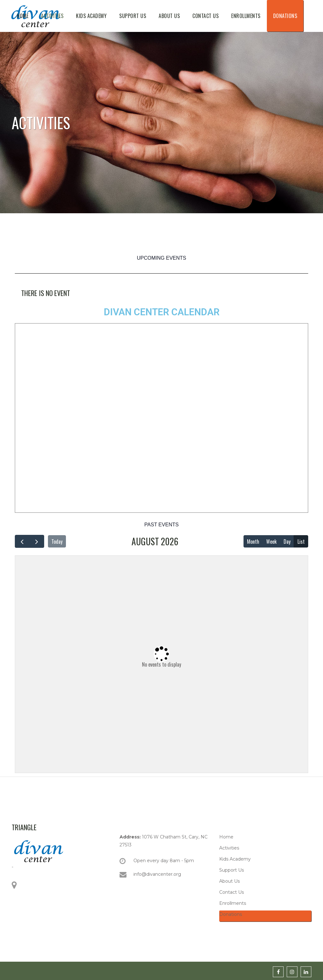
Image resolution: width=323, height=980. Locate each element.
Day (287, 541)
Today (57, 541)
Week (271, 541)
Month (253, 541)
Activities (229, 848)
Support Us (232, 870)
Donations (231, 914)
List (301, 541)
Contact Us (232, 892)
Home (226, 837)
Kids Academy (235, 859)
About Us (229, 881)
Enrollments (233, 903)
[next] (37, 541)
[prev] (22, 541)
